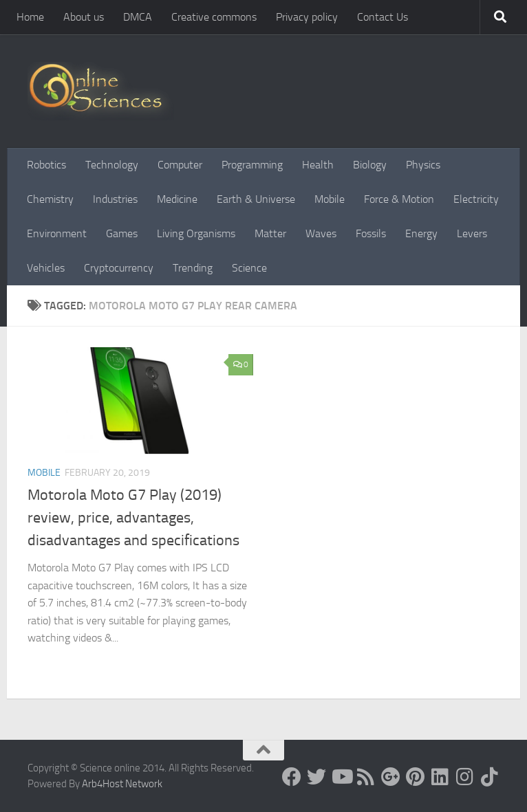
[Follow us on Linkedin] (440, 777)
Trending (193, 268)
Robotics (46, 165)
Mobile (330, 199)
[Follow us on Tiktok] (490, 777)
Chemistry (50, 199)
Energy (421, 233)
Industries (115, 199)
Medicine (177, 199)
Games (122, 233)
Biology (370, 165)
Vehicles (46, 268)
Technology (112, 165)
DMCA (138, 17)
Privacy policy (307, 17)
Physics (423, 165)
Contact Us (383, 17)
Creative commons (214, 17)
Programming (252, 165)
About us (84, 17)
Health (318, 165)
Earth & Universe (256, 199)
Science (249, 268)
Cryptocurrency (119, 268)
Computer (180, 165)
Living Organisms (196, 233)
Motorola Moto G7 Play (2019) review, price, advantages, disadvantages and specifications (133, 518)
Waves (321, 233)
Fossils (371, 233)
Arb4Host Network (122, 784)
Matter (270, 233)
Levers (472, 233)
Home (30, 17)
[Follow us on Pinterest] (416, 777)
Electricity (476, 199)
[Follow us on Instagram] (465, 777)
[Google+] (391, 777)
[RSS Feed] (366, 777)
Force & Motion (399, 199)
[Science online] (292, 777)
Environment (57, 233)
